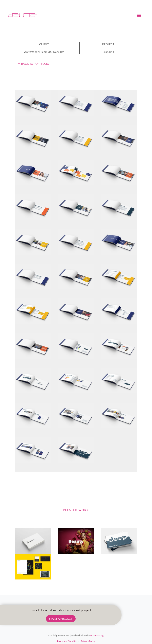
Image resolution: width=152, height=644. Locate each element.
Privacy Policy (88, 641)
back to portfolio (35, 64)
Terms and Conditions (68, 641)
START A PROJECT (61, 619)
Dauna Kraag (97, 635)
